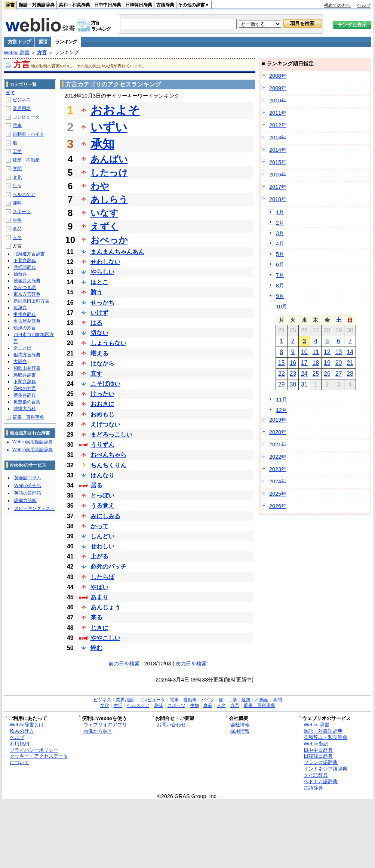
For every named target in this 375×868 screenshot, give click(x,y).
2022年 (278, 457)
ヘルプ (364, 5)
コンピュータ (26, 117)
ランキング (66, 42)
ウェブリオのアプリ (105, 725)
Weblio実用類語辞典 (33, 442)
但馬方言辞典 (27, 355)
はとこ (99, 282)
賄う (96, 292)
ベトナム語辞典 (321, 781)
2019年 (278, 420)
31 (304, 384)
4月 (280, 244)
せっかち (102, 303)
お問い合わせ (171, 725)
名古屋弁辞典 (27, 321)
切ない (99, 333)
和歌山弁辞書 (27, 368)
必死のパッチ (108, 567)
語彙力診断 (25, 501)
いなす (104, 213)
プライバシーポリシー (34, 750)
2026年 (278, 506)
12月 (282, 410)
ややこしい (105, 638)
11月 (282, 400)
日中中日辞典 (108, 5)
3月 (280, 233)
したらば (102, 577)
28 (350, 374)
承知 (102, 144)
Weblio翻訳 (316, 744)
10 (304, 352)
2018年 (278, 199)
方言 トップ (19, 42)
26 (327, 374)
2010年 (278, 101)
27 (339, 374)
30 (293, 384)
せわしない (105, 262)
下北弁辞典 (25, 261)
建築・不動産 (26, 160)
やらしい (102, 272)
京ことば (22, 348)
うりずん (102, 445)
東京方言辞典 (27, 294)
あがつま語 (25, 287)
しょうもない (108, 343)
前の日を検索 (124, 664)
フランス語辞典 (321, 762)
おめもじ (102, 414)
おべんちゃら (108, 455)
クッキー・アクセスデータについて (39, 759)
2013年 (278, 138)
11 (316, 352)
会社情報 (240, 725)
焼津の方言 (25, 328)
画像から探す (98, 731)
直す (96, 374)
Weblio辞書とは (27, 725)
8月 (280, 286)
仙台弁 (20, 274)
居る (96, 485)
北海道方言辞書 (29, 254)
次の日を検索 (191, 664)
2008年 (278, 76)
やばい (99, 587)
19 (327, 363)
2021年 (278, 444)
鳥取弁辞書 (25, 375)
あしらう (109, 199)
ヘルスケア (24, 194)
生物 (17, 220)
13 (339, 352)
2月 (280, 223)
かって (99, 526)
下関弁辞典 (25, 382)
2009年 (278, 88)
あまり (99, 597)
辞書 (10, 5)
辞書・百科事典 (28, 417)
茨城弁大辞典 (27, 281)
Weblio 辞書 (17, 53)
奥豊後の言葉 (27, 402)
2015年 (278, 162)
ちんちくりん (108, 465)
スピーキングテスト (34, 508)
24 (304, 374)
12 (327, 352)
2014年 (278, 150)
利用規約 (19, 744)
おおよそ (115, 110)
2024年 (278, 481)
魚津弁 (20, 308)
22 (282, 374)
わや (100, 186)
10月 (282, 307)
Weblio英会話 (28, 486)
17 (304, 363)
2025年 (278, 494)
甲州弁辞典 (25, 314)
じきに (99, 628)
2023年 (278, 469)
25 (316, 374)
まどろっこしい (111, 435)
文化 (17, 177)
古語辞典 (165, 5)
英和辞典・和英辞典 (325, 737)
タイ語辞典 (316, 775)
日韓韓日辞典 (139, 5)
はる (96, 323)
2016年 (278, 175)
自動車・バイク (28, 134)
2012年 (278, 125)
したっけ (109, 173)
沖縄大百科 (25, 409)
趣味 (17, 203)
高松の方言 (25, 388)
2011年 (278, 113)
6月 (280, 265)
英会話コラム (28, 478)
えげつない (105, 424)
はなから (102, 364)
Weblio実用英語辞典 (33, 450)
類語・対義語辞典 (37, 5)
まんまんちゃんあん (117, 252)
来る (96, 617)
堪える (99, 353)
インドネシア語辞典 (325, 769)
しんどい (102, 536)
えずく (104, 226)
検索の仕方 (22, 731)
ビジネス (22, 100)
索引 (43, 42)
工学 (17, 151)
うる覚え (102, 506)
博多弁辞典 (25, 395)
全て (10, 93)
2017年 (278, 187)
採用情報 (240, 731)
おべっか (109, 240)
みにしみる (105, 516)
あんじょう (105, 607)
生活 (17, 186)
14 (350, 352)
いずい (109, 127)
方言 (42, 53)
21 (350, 363)
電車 (17, 126)
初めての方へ (337, 5)
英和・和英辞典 (74, 5)
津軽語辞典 (25, 267)
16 (293, 363)
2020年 (278, 432)
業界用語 (22, 108)
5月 (280, 254)
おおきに (102, 404)
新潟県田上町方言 (31, 301)
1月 (280, 212)
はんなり (102, 475)
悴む (96, 648)
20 (339, 363)
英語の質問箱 (28, 493)
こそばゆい (105, 384)
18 (316, 363)
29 (282, 384)
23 (293, 374)
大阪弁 (20, 361)
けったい (102, 394)
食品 (17, 229)
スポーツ (22, 212)
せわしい (102, 546)
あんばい (109, 159)
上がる (99, 556)
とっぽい (102, 495)
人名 (17, 237)
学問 (17, 169)
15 (282, 363)
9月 (280, 296)
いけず (99, 313)
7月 (280, 275)
